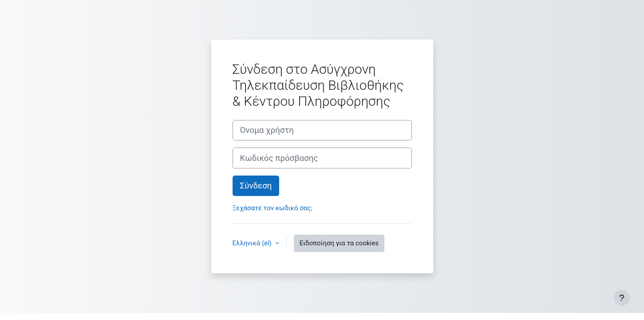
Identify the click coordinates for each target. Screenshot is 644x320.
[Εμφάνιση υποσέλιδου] (622, 298)
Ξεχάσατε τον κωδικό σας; (273, 208)
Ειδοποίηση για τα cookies (339, 243)
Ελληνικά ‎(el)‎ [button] (253, 243)
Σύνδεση (256, 186)
